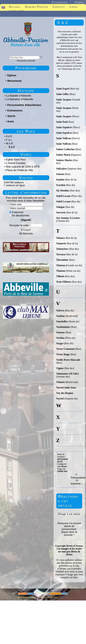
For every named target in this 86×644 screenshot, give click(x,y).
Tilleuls (60, 276)
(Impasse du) (67, 399)
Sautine (60, 180)
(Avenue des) (63, 377)
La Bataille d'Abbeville (19, 96)
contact (60, 572)
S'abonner (16, 212)
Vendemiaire (63, 327)
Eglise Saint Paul (16, 160)
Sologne (61, 207)
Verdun (61, 338)
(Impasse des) (74, 169)
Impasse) (77, 155)
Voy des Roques (65, 393)
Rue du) (69, 343)
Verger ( (61, 343)
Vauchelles (62, 321)
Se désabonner (19, 215)
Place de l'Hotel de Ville (19, 170)
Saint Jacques (64, 100)
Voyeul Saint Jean (66, 388)
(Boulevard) (71, 316)
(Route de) (73, 321)
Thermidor (62, 260)
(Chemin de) (68, 219)
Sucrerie (61, 212)
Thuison (61, 271)
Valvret (60, 310)
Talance (61, 238)
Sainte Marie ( (64, 155)
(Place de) (70, 338)
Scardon (61, 185)
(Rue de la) (71, 180)
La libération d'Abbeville (20, 99)
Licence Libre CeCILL (48, 597)
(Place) (75, 116)
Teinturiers (62, 249)
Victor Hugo (63, 354)
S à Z (12, 147)
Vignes (60, 368)
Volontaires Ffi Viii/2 (67, 374)
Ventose (61, 332)
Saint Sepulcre (64, 127)
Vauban (61, 316)
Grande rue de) (74, 265)
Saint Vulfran (64, 138)
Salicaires (62, 169)
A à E (9, 136)
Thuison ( (61, 265)
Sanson (60, 174)
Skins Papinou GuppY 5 (28, 597)
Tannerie (61, 243)
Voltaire (60, 382)
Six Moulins (63, 191)
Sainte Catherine (66, 149)
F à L (9, 140)
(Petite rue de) (73, 271)
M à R (10, 143)
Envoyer (26, 230)
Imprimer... (76, 482)
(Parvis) (76, 138)
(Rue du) (74, 89)
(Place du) (76, 196)
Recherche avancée (26, 61)
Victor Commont (65, 349)
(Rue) (72, 94)
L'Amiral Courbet (16, 163)
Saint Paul (62, 122)
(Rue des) (75, 191)
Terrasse (61, 254)
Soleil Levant (63, 196)
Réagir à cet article (69, 514)
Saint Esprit (63, 89)
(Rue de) (70, 207)
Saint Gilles (63, 94)
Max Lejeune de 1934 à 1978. (23, 167)
